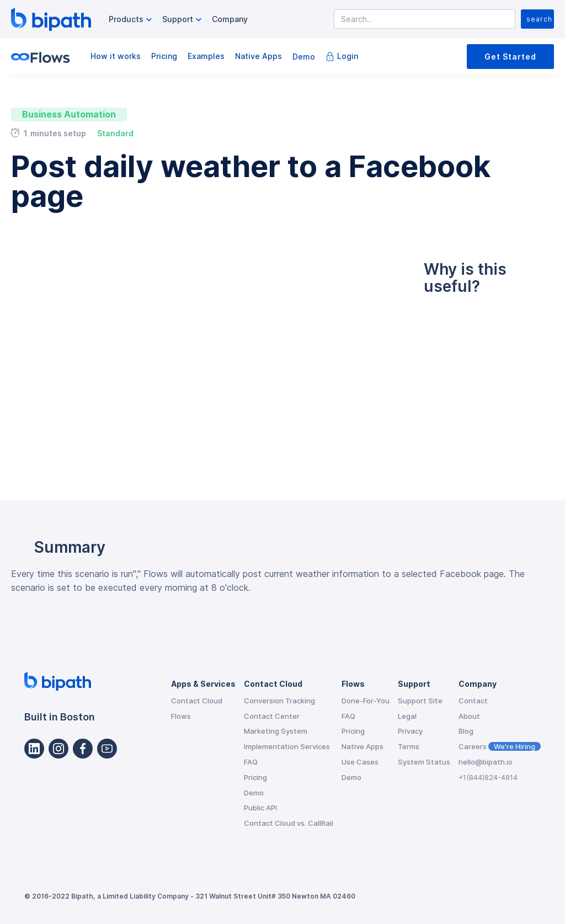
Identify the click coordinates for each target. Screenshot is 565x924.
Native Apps (258, 56)
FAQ (251, 762)
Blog (466, 731)
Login (348, 56)
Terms (409, 746)
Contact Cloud (197, 701)
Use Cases (360, 762)
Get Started (510, 57)
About (469, 716)
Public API (260, 808)
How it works (116, 56)
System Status (424, 762)
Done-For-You (366, 701)
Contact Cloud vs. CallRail (289, 823)
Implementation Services (287, 746)
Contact (473, 701)
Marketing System (276, 731)
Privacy (410, 731)
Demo (304, 57)
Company (230, 19)
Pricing (164, 56)
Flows (181, 716)
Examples (206, 56)
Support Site (420, 701)
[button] (132, 20)
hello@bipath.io (486, 762)
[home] (51, 19)
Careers (500, 746)
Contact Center (272, 716)
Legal (407, 716)
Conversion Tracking (279, 701)
